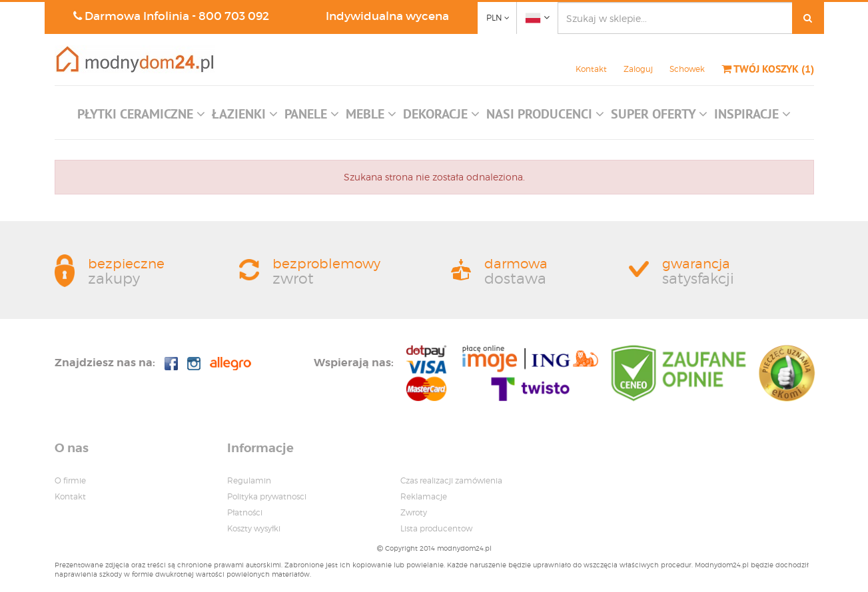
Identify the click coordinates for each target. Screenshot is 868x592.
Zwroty (414, 512)
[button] (141, 117)
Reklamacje (424, 496)
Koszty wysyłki (254, 528)
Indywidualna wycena (387, 16)
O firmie (70, 480)
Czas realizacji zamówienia (451, 480)
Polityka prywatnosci (267, 496)
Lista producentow (436, 528)
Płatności (245, 512)
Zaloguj (638, 69)
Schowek (687, 69)
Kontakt (591, 69)
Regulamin (249, 480)
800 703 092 (234, 16)
